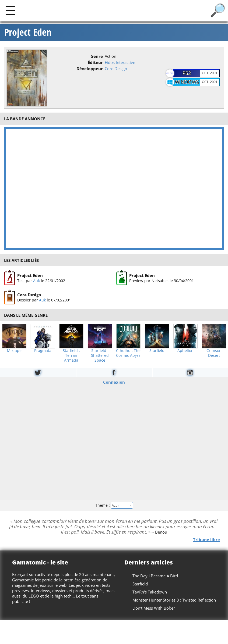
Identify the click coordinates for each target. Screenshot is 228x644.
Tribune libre (206, 539)
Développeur (90, 69)
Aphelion (185, 351)
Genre (97, 56)
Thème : (114, 505)
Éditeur (95, 62)
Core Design (116, 69)
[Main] (10, 10)
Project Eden (28, 32)
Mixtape (14, 351)
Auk (36, 281)
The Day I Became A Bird (155, 576)
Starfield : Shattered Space (100, 355)
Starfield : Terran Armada (71, 355)
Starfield (157, 351)
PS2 (187, 73)
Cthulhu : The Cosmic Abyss (128, 353)
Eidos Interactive (120, 62)
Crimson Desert (214, 353)
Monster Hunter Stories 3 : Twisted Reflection (174, 600)
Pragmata (43, 351)
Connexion (114, 382)
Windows (187, 82)
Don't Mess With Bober (154, 608)
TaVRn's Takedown (150, 592)
